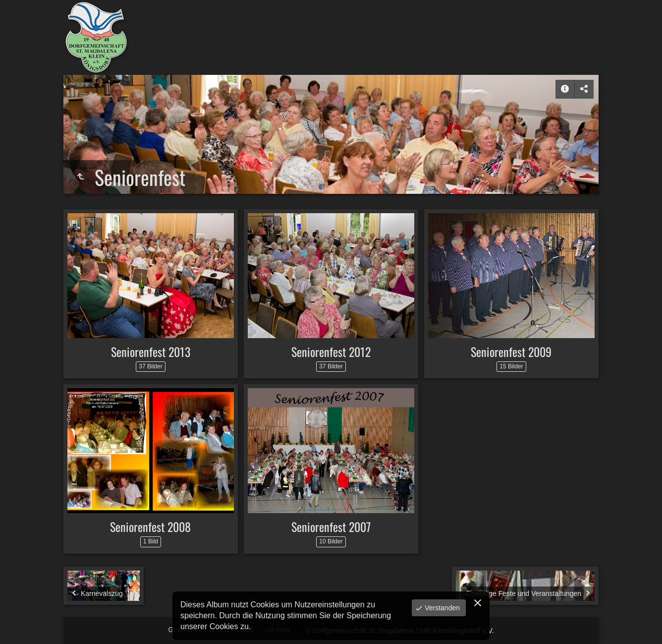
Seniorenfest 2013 (151, 351)
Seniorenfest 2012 (331, 351)
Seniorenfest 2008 (150, 527)
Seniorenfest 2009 (511, 351)
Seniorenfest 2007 (331, 527)
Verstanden (441, 608)
